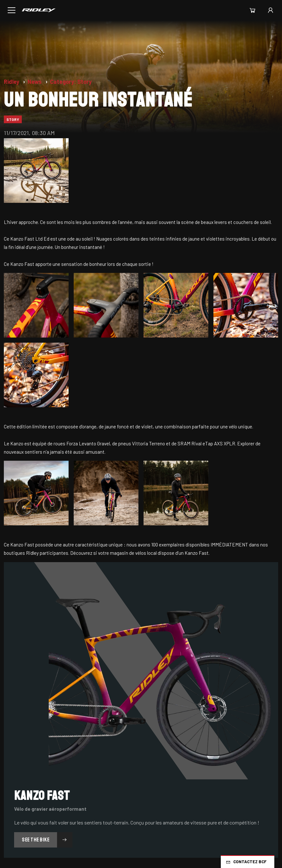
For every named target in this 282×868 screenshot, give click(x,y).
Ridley (12, 82)
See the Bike (47, 840)
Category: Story (71, 82)
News (35, 82)
